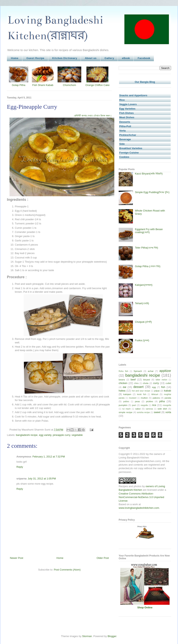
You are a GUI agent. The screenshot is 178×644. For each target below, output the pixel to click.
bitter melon (161, 380)
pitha (162, 401)
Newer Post (17, 558)
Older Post (103, 558)
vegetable (77, 435)
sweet (157, 412)
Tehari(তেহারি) (142, 303)
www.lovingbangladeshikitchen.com (139, 508)
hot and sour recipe (141, 391)
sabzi (138, 409)
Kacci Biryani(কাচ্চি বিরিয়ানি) (149, 174)
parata (168, 398)
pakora (156, 398)
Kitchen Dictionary (65, 58)
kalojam (127, 394)
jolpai (157, 391)
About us (91, 58)
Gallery (109, 58)
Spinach (138, 371)
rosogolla (167, 405)
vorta (168, 412)
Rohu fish (123, 371)
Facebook (144, 58)
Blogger (112, 636)
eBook (126, 58)
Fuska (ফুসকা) (142, 340)
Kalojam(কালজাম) (144, 285)
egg (154, 387)
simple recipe (126, 412)
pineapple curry (62, 435)
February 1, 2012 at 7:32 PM (49, 457)
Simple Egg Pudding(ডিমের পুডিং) (152, 192)
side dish (162, 409)
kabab (168, 391)
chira (136, 383)
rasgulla (144, 405)
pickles (150, 401)
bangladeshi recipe (27, 435)
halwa (122, 391)
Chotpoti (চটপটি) (143, 322)
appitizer (165, 371)
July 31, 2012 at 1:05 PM (42, 479)
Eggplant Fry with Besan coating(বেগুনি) (149, 231)
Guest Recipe (35, 58)
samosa (149, 409)
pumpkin (123, 405)
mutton (144, 398)
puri (134, 405)
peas (137, 401)
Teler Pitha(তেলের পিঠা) (146, 248)
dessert (139, 387)
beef (133, 380)
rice (154, 405)
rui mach (126, 409)
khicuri (155, 394)
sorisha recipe (143, 412)
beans (122, 380)
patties (126, 402)
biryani (147, 380)
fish (163, 387)
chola (146, 383)
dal (125, 387)
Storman (87, 636)
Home (15, 58)
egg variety (45, 435)
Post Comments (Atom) (67, 570)
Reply (20, 467)
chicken (123, 383)
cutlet (168, 383)
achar (151, 371)
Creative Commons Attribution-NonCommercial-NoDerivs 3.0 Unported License (141, 497)
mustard (133, 398)
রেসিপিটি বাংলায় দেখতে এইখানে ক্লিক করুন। (93, 116)
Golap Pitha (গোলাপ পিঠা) (148, 266)
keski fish (142, 394)
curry (156, 383)
